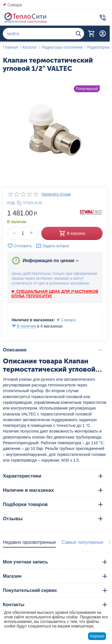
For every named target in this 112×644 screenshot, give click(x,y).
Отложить (20, 246)
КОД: (11, 203)
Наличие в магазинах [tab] (53, 490)
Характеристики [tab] (53, 476)
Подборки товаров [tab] (53, 504)
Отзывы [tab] (53, 519)
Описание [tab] (53, 350)
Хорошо (97, 636)
